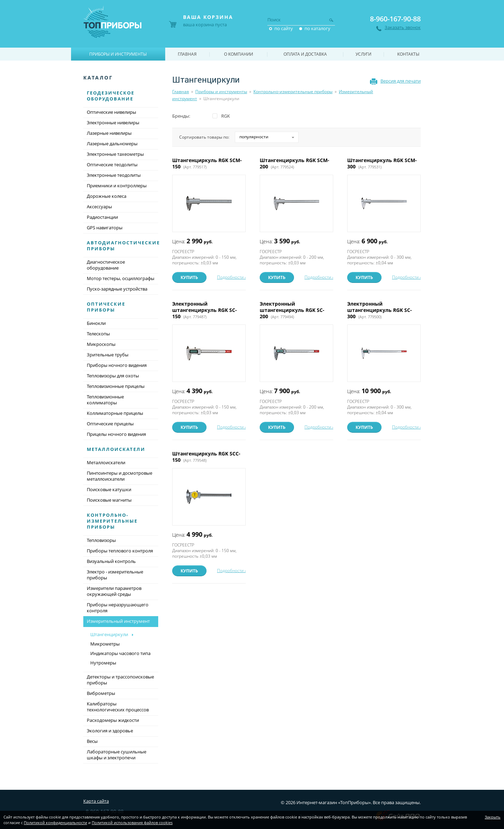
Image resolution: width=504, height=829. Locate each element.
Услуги (363, 54)
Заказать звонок (403, 27)
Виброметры (101, 693)
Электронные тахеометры (115, 154)
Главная (181, 92)
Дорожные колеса (107, 196)
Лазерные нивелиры (109, 133)
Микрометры (105, 644)
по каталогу (317, 28)
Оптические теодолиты (112, 165)
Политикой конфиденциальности (55, 823)
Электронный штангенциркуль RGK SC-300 (380, 310)
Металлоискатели (116, 449)
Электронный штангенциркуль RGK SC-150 (205, 310)
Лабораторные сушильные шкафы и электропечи (117, 755)
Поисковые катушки (109, 489)
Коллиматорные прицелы (115, 413)
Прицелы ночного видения (116, 434)
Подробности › (231, 277)
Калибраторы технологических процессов (118, 707)
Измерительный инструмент (121, 622)
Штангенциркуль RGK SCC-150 (206, 457)
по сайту (284, 28)
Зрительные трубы (108, 355)
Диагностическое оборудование (106, 265)
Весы (92, 741)
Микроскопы (101, 344)
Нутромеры (103, 663)
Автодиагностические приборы (123, 246)
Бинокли (96, 323)
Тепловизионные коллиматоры (105, 400)
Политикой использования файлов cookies (132, 823)
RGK (226, 116)
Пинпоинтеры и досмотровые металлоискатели (120, 476)
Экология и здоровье (110, 731)
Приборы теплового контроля (120, 551)
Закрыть (493, 817)
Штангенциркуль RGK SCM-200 (295, 163)
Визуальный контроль (111, 561)
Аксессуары (99, 207)
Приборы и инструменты (221, 92)
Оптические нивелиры (111, 112)
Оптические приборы (106, 307)
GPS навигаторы (105, 228)
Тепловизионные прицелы (116, 386)
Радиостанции (102, 217)
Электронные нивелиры (113, 123)
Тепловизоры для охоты (113, 376)
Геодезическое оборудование (111, 96)
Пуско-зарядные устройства (117, 289)
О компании (239, 54)
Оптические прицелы (110, 424)
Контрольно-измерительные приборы (293, 92)
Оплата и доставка (305, 54)
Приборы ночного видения (117, 365)
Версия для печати (401, 81)
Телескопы (98, 334)
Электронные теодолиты (114, 175)
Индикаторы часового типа (120, 653)
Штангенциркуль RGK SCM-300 (382, 163)
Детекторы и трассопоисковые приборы (120, 680)
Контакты (408, 54)
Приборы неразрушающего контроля (118, 608)
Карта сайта (96, 801)
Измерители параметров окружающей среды (114, 591)
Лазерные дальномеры (112, 144)
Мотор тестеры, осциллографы (121, 278)
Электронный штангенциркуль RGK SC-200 (292, 310)
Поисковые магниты (109, 500)
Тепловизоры (101, 540)
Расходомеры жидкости (113, 720)
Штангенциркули (109, 634)
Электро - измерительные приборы (115, 575)
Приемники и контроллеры (117, 186)
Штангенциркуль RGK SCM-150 (207, 163)
